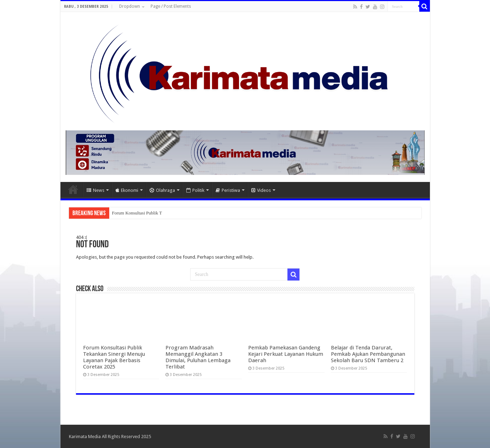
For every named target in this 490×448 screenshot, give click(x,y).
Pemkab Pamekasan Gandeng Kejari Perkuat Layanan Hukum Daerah (286, 354)
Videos (261, 190)
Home (73, 189)
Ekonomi (127, 190)
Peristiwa (228, 190)
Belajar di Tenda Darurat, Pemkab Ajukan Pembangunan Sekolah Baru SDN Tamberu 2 (368, 354)
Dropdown (130, 6)
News (95, 190)
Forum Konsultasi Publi (134, 213)
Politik (195, 190)
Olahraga (162, 190)
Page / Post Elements (171, 6)
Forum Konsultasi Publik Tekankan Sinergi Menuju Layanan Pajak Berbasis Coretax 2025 (114, 357)
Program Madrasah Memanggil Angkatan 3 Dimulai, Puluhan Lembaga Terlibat (198, 357)
